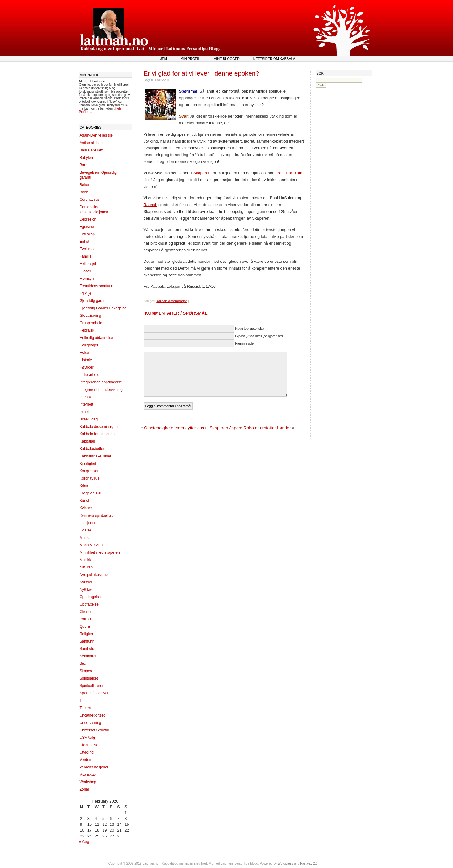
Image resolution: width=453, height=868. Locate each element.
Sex (83, 663)
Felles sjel (88, 264)
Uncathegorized (93, 715)
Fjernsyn (87, 279)
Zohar (84, 789)
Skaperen (88, 671)
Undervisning (90, 723)
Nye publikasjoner (94, 575)
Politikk (86, 619)
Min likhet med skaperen (100, 552)
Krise (84, 486)
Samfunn (87, 641)
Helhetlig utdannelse (96, 338)
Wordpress (285, 864)
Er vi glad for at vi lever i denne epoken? (201, 73)
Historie (86, 360)
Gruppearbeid (91, 323)
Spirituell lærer (92, 686)
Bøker (85, 185)
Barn (84, 165)
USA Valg (87, 738)
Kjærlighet (88, 464)
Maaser (86, 538)
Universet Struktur (94, 730)
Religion (86, 634)
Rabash (151, 205)
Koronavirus (90, 478)
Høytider (87, 367)
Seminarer (88, 656)
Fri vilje (86, 293)
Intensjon (87, 397)
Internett (86, 404)
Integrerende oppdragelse (101, 382)
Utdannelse (89, 745)
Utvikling (87, 752)
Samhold (87, 649)
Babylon (86, 158)
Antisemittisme (92, 143)
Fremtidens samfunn (96, 286)
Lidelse (86, 530)
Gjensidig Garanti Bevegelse (103, 308)
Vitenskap (88, 775)
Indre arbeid (90, 375)
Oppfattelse (89, 604)
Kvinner (86, 508)
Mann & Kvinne (92, 545)
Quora (85, 626)
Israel (84, 412)
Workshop (88, 782)
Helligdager (89, 345)
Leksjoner (88, 523)
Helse (84, 353)
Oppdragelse (90, 597)
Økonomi (87, 612)
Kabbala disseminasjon (99, 427)
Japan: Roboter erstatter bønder (260, 428)
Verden (86, 760)
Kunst (84, 501)
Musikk (85, 560)
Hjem (162, 59)
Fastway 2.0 (309, 864)
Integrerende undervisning (101, 390)
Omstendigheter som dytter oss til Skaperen (186, 428)
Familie (86, 256)
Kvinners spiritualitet (96, 515)
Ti (81, 701)
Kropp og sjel (90, 493)
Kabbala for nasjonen (97, 434)
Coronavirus (90, 200)
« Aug (84, 842)
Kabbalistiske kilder (96, 456)
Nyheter (86, 582)
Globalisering (90, 316)
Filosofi (86, 271)
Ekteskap (87, 234)
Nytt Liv (86, 589)
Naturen (86, 567)
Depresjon (88, 219)
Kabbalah (88, 441)
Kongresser (89, 471)
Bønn (84, 192)
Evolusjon (88, 249)
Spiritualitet (89, 678)
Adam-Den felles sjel (97, 135)
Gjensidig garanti (94, 301)
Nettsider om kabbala (274, 59)
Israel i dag (89, 419)
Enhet (84, 242)
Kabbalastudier (92, 449)
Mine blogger (226, 59)
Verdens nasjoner (94, 767)
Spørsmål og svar (94, 693)
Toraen (85, 708)
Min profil (190, 59)
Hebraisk (87, 330)
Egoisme (87, 227)
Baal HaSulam (92, 150)
